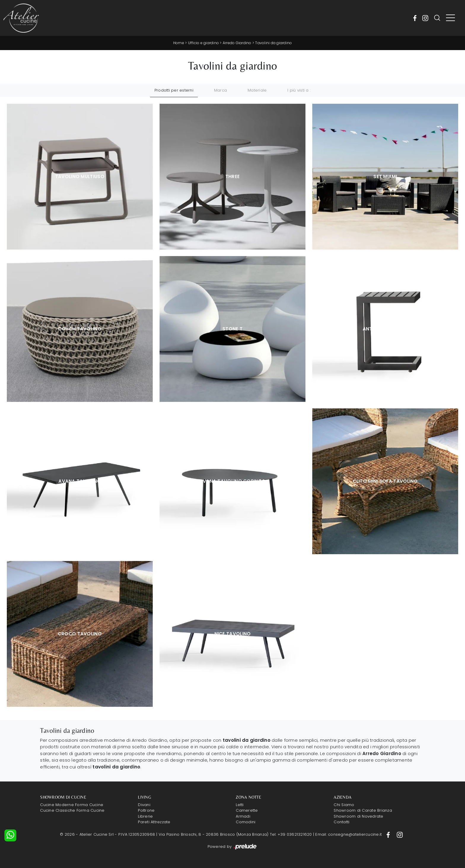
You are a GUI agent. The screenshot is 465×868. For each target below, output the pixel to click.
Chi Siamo (344, 805)
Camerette (247, 810)
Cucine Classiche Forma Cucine (72, 810)
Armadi (243, 816)
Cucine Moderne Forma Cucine (72, 805)
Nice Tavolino (233, 634)
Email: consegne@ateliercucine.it (348, 834)
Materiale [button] (257, 90)
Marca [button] (220, 90)
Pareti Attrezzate (154, 822)
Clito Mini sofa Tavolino (385, 481)
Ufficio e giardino (204, 43)
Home (179, 43)
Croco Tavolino (80, 634)
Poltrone (146, 810)
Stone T (232, 329)
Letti (240, 805)
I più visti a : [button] (299, 90)
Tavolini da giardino (273, 43)
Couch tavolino (80, 329)
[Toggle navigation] (450, 18)
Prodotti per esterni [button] (174, 90)
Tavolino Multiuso (80, 176)
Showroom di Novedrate (358, 816)
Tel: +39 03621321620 (291, 834)
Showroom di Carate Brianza (363, 810)
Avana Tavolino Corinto (233, 481)
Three (233, 176)
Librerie (145, 816)
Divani (144, 805)
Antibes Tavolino (385, 329)
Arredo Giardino (237, 43)
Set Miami (385, 176)
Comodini (246, 822)
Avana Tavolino (80, 481)
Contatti (341, 822)
